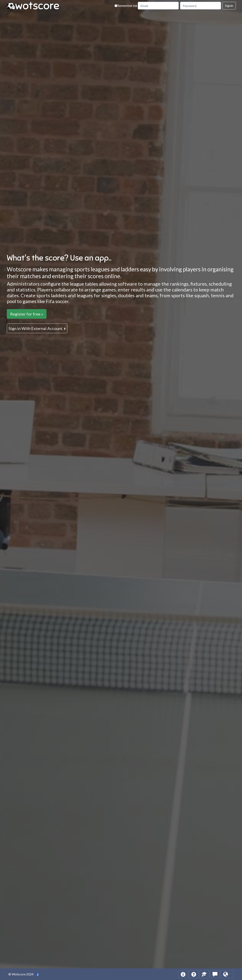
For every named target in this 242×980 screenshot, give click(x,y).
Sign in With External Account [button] (36, 328)
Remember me (126, 6)
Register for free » (27, 314)
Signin (229, 6)
